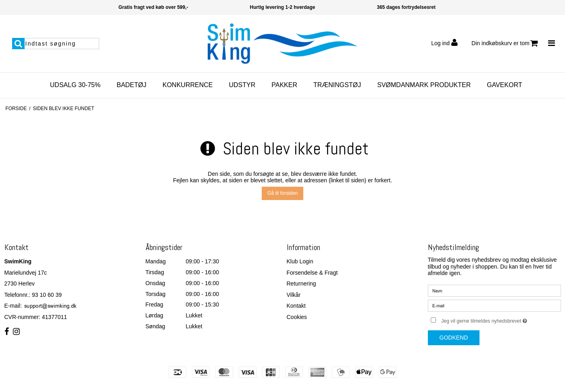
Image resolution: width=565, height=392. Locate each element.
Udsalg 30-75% (75, 85)
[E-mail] (494, 305)
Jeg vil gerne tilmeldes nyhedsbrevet (501, 319)
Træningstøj (337, 85)
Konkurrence (188, 85)
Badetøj (131, 85)
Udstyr (242, 85)
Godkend (454, 338)
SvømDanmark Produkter (424, 85)
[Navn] (494, 290)
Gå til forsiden (283, 193)
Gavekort (504, 85)
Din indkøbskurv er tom (505, 43)
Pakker (284, 85)
